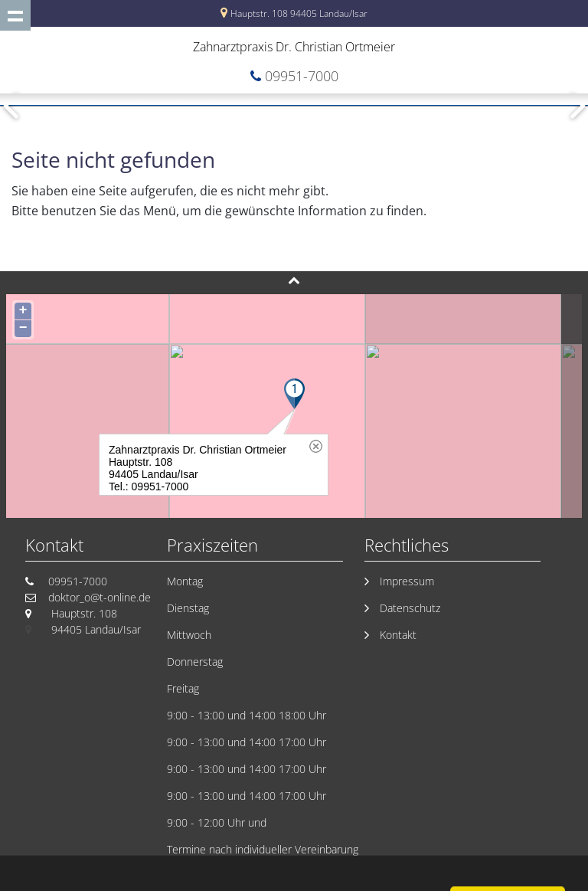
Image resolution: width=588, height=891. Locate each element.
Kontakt (398, 635)
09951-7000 (302, 76)
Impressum (407, 581)
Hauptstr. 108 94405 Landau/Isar (299, 13)
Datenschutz (410, 608)
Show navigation (15, 15)
